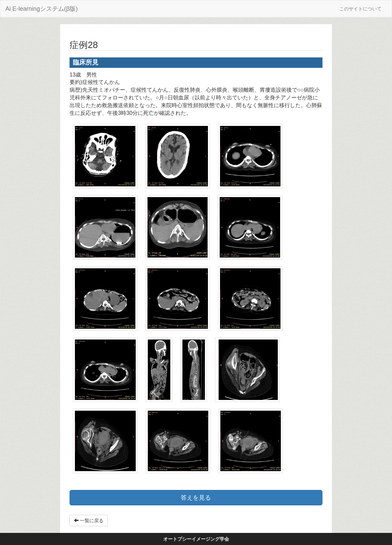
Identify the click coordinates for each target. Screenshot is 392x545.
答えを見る (196, 498)
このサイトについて (360, 9)
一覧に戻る (89, 520)
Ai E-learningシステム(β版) (41, 9)
